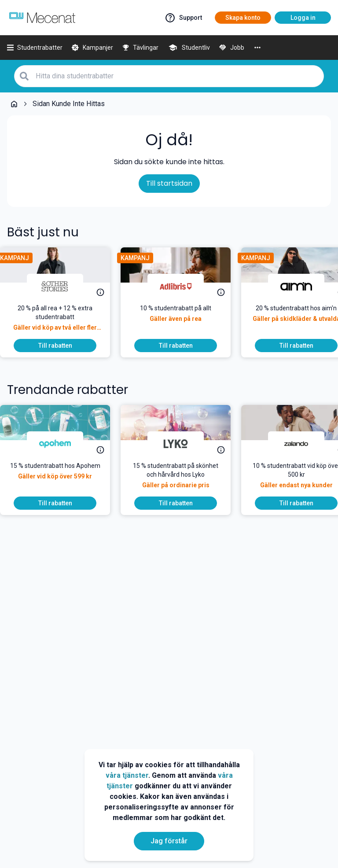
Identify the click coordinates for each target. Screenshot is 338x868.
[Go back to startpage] (14, 104)
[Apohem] (62, 444)
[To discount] (62, 346)
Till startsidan (169, 183)
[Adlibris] (183, 286)
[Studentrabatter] (35, 48)
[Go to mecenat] (42, 18)
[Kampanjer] (92, 48)
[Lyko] (183, 444)
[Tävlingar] (140, 48)
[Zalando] (303, 444)
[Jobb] (231, 48)
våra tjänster (127, 775)
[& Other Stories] (62, 286)
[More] (257, 48)
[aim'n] (303, 286)
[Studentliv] (189, 48)
